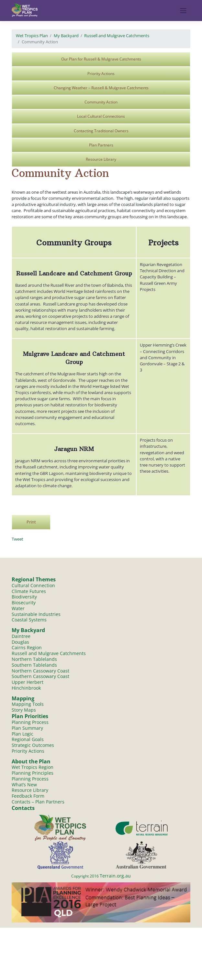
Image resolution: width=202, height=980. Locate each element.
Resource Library (101, 159)
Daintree (21, 636)
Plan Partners (101, 145)
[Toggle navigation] (183, 11)
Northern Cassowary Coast (40, 671)
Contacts (23, 809)
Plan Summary (27, 728)
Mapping (23, 699)
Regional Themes (34, 579)
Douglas (20, 642)
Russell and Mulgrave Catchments (117, 36)
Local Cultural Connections (101, 116)
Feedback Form (28, 797)
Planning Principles (33, 774)
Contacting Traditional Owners (101, 131)
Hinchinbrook (26, 688)
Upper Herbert (28, 682)
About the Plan (31, 762)
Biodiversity (24, 597)
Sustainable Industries (36, 614)
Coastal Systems (29, 620)
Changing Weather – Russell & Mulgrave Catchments (101, 88)
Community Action (101, 102)
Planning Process (30, 722)
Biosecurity (24, 603)
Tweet (17, 539)
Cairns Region (27, 648)
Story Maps (24, 711)
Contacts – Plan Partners (38, 802)
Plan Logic (22, 734)
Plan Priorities (30, 717)
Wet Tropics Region (33, 768)
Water (18, 608)
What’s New (24, 785)
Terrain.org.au (115, 877)
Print (31, 522)
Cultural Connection (33, 585)
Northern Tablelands (34, 659)
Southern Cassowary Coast (40, 677)
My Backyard (66, 36)
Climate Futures (29, 591)
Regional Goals (28, 740)
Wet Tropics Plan (32, 36)
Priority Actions (101, 74)
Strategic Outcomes (33, 746)
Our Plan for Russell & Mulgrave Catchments (101, 59)
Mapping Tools (28, 705)
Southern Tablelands (34, 665)
